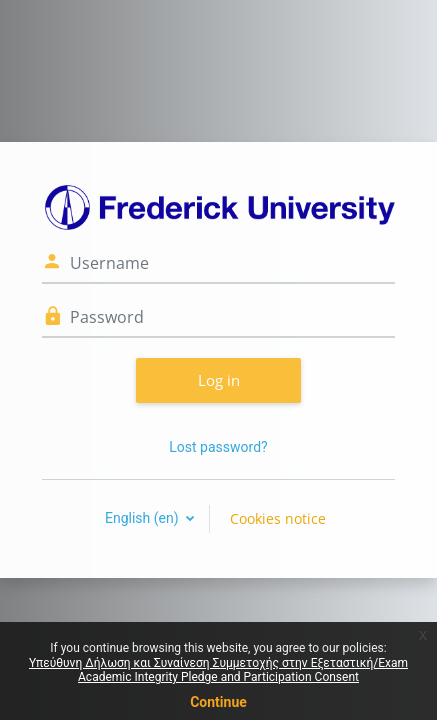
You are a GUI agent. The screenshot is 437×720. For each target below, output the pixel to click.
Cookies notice (278, 518)
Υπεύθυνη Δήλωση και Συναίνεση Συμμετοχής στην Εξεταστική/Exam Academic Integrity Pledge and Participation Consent (218, 670)
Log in (219, 380)
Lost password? (218, 447)
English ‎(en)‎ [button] (143, 518)
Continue (218, 702)
